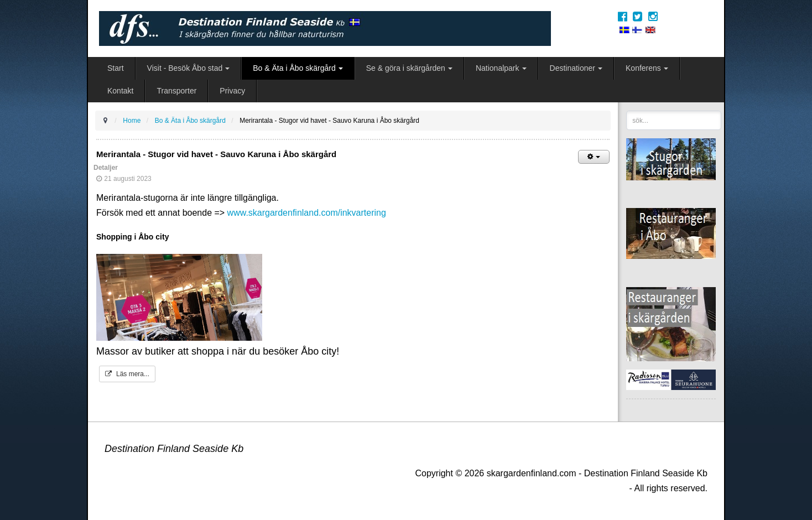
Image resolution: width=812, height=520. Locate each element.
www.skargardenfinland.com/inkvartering (307, 213)
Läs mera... (127, 374)
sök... (626, 111)
